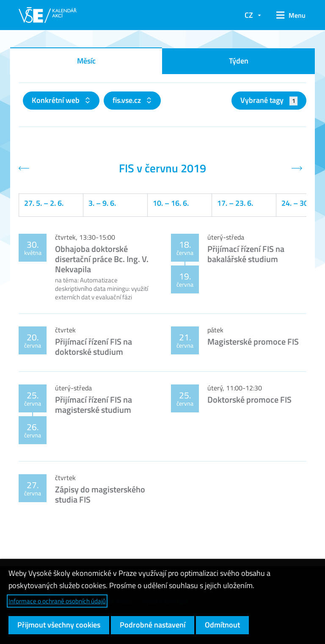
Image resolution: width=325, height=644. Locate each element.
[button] (288, 15)
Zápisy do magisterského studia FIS (100, 494)
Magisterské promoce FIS (253, 341)
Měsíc (86, 61)
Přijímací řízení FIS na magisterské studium (94, 405)
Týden (239, 61)
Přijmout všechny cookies (59, 625)
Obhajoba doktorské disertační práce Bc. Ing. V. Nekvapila (102, 259)
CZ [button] (249, 15)
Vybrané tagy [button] (269, 100)
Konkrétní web (56, 100)
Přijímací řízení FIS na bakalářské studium (246, 254)
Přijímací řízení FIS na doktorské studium (94, 347)
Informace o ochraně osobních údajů (57, 601)
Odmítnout (222, 625)
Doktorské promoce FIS (249, 399)
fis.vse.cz (128, 100)
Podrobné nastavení (153, 625)
